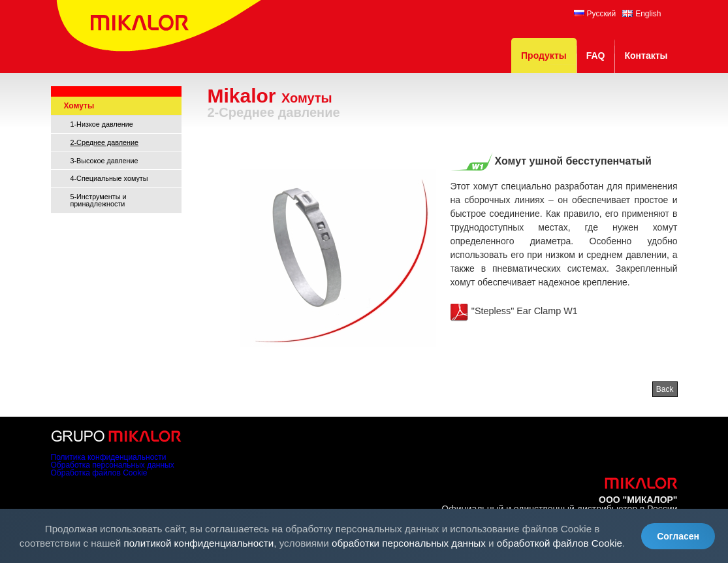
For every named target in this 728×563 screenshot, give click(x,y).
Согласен (678, 536)
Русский (595, 14)
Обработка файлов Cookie (99, 473)
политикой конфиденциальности (199, 543)
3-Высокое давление (104, 161)
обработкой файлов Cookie (560, 543)
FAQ (596, 56)
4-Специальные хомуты (109, 178)
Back (665, 389)
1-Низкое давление (102, 124)
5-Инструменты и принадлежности (99, 200)
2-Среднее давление (105, 142)
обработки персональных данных (409, 543)
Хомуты (79, 106)
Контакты (646, 56)
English (641, 14)
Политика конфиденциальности (109, 457)
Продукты (544, 56)
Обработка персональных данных (113, 465)
